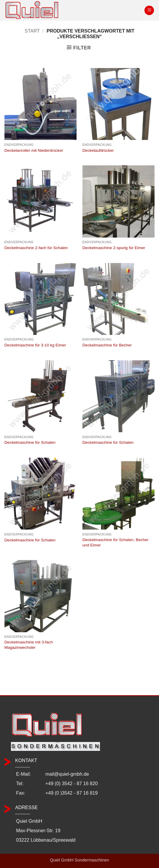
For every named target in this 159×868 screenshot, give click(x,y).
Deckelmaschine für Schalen (30, 442)
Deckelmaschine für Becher (107, 345)
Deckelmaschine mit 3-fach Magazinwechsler (29, 645)
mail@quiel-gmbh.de (67, 774)
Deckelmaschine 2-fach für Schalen (36, 248)
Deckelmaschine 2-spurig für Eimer (114, 248)
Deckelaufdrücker (98, 150)
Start (32, 31)
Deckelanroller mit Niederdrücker (34, 150)
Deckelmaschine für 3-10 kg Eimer (35, 345)
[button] (149, 11)
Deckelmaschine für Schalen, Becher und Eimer (116, 542)
